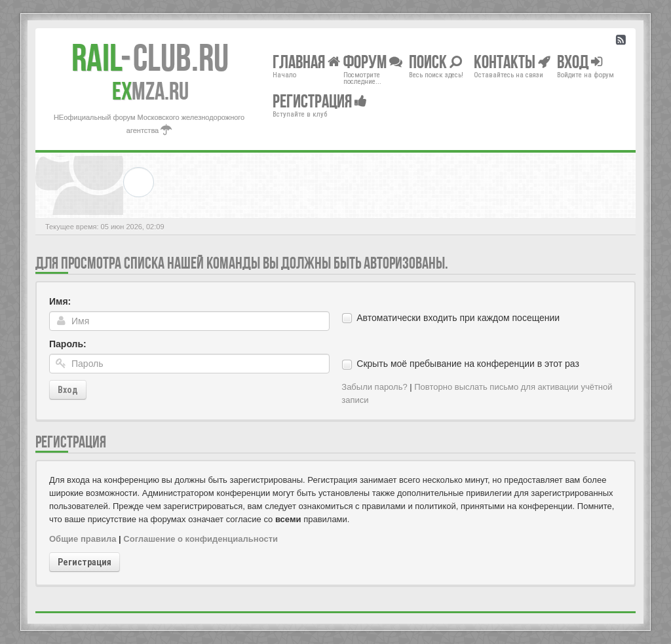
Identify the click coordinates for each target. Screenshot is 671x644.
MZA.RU (150, 91)
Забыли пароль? (374, 387)
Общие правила (83, 539)
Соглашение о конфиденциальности (201, 539)
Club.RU (150, 58)
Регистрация (85, 562)
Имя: (60, 301)
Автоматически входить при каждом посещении (458, 318)
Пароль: (68, 344)
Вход (68, 390)
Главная (306, 61)
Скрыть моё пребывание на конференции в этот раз (468, 364)
